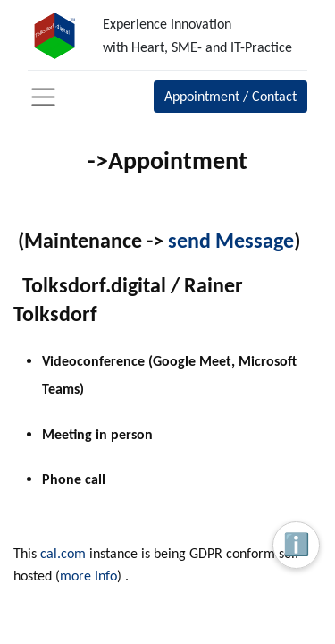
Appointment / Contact (230, 96)
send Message (231, 240)
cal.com (63, 553)
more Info (88, 576)
